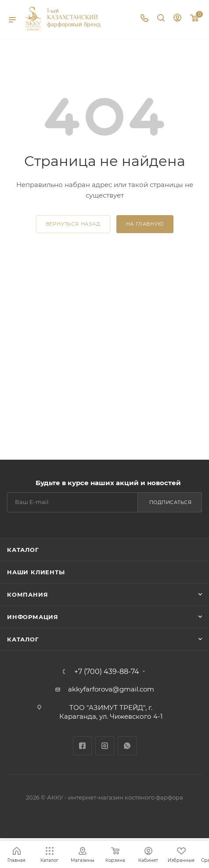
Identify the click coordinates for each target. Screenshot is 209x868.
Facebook (82, 746)
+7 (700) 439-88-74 (107, 672)
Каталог (23, 550)
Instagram (105, 746)
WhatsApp (127, 746)
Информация (33, 617)
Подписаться (171, 502)
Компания (27, 594)
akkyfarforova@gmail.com (111, 689)
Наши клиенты (36, 572)
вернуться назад (73, 224)
